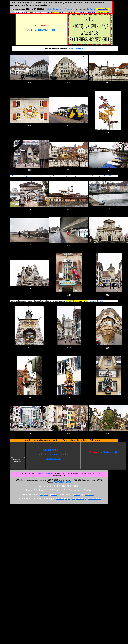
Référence (68, 9)
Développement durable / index (52, 454)
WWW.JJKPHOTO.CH (63, 482)
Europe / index (53, 458)
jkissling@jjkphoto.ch (54, 9)
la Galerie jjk (109, 452)
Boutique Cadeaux (103, 12)
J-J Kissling (91, 9)
